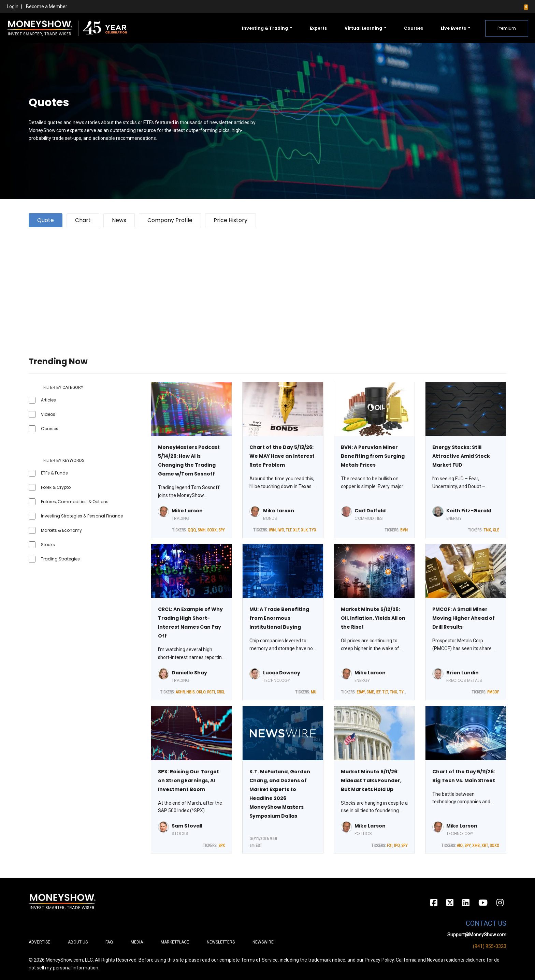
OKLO (201, 692)
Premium (507, 28)
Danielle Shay (189, 673)
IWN (272, 530)
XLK (304, 530)
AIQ (460, 846)
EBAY (361, 692)
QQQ (192, 530)
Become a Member (47, 6)
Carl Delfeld (370, 511)
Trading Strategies (60, 559)
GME (370, 692)
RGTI (211, 692)
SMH (201, 530)
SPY (222, 530)
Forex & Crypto (56, 487)
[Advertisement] (233, 283)
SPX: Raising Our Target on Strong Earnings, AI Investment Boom (189, 780)
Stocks (48, 545)
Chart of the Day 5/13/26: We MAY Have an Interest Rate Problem (282, 456)
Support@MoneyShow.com (477, 935)
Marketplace (175, 942)
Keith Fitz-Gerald (469, 511)
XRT (485, 846)
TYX (313, 530)
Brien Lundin (462, 673)
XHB (476, 846)
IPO (397, 846)
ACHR (180, 692)
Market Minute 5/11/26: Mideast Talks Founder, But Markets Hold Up (371, 780)
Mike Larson (187, 511)
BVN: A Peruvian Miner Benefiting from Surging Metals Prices (373, 456)
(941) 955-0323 (490, 946)
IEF (378, 692)
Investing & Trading (265, 28)
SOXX (212, 530)
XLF (296, 530)
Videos (48, 414)
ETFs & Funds (54, 473)
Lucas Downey (282, 673)
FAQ (109, 942)
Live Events (454, 28)
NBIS (190, 692)
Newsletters (221, 942)
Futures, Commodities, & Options (75, 502)
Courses (414, 28)
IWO (281, 530)
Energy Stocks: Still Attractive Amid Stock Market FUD (461, 456)
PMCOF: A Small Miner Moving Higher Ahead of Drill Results (464, 618)
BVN (404, 530)
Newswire (263, 942)
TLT (288, 530)
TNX (487, 530)
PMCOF (493, 692)
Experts (318, 28)
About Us (78, 942)
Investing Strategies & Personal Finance (82, 516)
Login (13, 6)
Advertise (39, 942)
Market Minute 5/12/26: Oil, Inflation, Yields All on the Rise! (373, 618)
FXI (390, 846)
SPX (222, 846)
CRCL (221, 692)
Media (137, 942)
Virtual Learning (364, 28)
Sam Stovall (187, 826)
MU (314, 692)
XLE (496, 530)
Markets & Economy (61, 530)
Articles (48, 400)
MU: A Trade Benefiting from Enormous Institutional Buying (279, 618)
